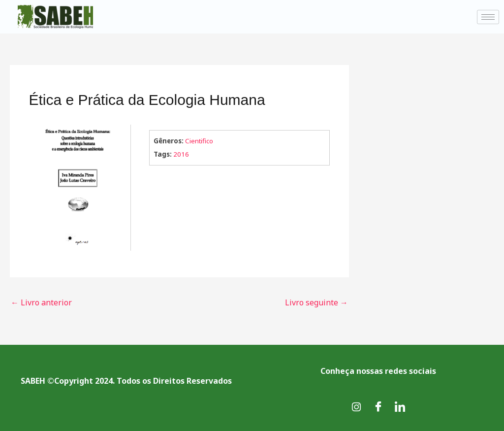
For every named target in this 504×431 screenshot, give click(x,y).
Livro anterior (41, 302)
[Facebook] (378, 406)
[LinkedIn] (400, 406)
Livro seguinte (316, 302)
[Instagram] (356, 406)
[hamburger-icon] (488, 17)
